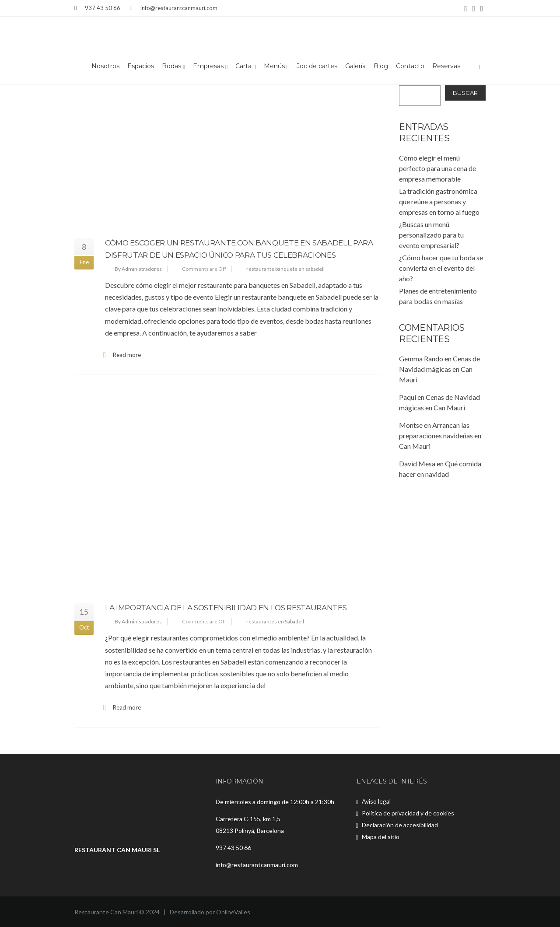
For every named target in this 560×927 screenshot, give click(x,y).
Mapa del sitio (381, 837)
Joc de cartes (317, 66)
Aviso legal (376, 801)
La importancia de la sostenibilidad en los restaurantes (226, 608)
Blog (381, 66)
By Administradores (138, 269)
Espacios (141, 66)
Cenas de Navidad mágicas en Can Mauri (439, 369)
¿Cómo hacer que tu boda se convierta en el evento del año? (441, 268)
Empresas (210, 67)
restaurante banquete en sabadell (285, 269)
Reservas (446, 66)
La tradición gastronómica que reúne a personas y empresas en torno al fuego (439, 201)
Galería (355, 66)
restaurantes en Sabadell (275, 621)
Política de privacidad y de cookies (408, 813)
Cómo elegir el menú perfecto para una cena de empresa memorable (437, 168)
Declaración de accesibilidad (400, 825)
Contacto (410, 66)
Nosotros (105, 66)
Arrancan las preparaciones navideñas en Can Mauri (440, 436)
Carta (245, 67)
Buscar (465, 93)
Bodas (173, 67)
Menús (276, 67)
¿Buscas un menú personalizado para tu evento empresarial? (431, 235)
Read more (127, 355)
